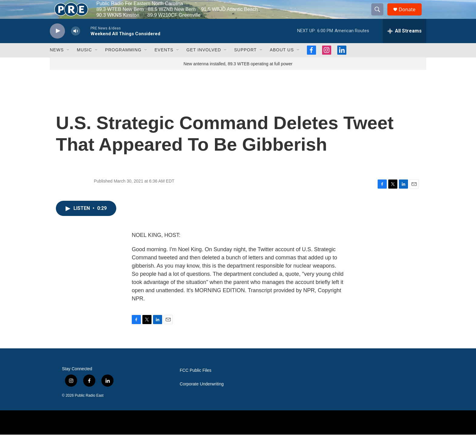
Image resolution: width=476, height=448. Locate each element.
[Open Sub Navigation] (68, 63)
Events (164, 63)
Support (245, 63)
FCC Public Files (195, 384)
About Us (282, 63)
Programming (123, 63)
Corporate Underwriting (202, 397)
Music (84, 63)
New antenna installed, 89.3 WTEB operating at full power (238, 77)
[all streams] (405, 44)
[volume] (76, 44)
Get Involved (204, 63)
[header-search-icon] (380, 16)
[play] (57, 44)
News (57, 63)
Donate (411, 16)
